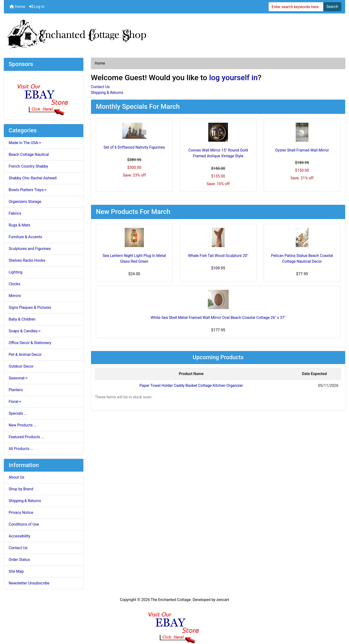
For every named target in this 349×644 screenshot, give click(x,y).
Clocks (14, 284)
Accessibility (19, 536)
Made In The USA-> (25, 143)
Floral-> (15, 402)
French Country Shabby (28, 166)
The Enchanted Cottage (171, 600)
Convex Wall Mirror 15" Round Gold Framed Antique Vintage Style (218, 153)
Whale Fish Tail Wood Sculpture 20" (218, 256)
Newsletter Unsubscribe (29, 583)
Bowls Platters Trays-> (28, 190)
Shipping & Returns (25, 501)
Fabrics (15, 213)
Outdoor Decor (21, 366)
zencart (223, 600)
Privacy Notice (21, 513)
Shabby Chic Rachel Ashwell (33, 178)
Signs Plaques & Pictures (30, 307)
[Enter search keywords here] (296, 7)
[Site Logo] (174, 34)
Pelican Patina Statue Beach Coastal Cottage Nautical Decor (302, 258)
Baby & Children (22, 319)
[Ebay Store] (44, 95)
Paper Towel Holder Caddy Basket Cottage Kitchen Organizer (191, 386)
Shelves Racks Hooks (27, 260)
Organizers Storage (25, 202)
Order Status (19, 560)
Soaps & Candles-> (25, 331)
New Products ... (23, 425)
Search (332, 7)
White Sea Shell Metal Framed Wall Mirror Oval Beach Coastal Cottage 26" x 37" (218, 318)
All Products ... (21, 449)
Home (17, 7)
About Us (16, 477)
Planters (16, 390)
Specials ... (18, 413)
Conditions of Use (24, 524)
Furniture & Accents (25, 237)
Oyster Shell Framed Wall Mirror (302, 150)
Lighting (15, 272)
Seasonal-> (18, 378)
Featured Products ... (26, 437)
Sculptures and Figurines (30, 249)
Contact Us (18, 548)
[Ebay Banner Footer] (174, 623)
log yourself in (233, 78)
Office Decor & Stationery (30, 343)
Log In (37, 7)
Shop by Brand (21, 489)
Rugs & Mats (19, 225)
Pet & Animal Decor (25, 355)
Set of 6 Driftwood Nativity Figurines (134, 147)
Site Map (16, 571)
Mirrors (15, 296)
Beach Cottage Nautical (29, 155)
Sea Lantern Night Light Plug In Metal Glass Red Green (134, 258)
